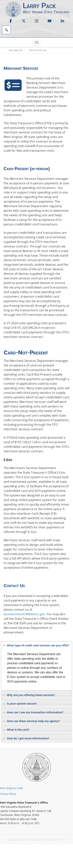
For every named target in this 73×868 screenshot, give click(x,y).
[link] (11, 21)
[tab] (36, 645)
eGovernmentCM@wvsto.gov (24, 614)
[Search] (6, 30)
